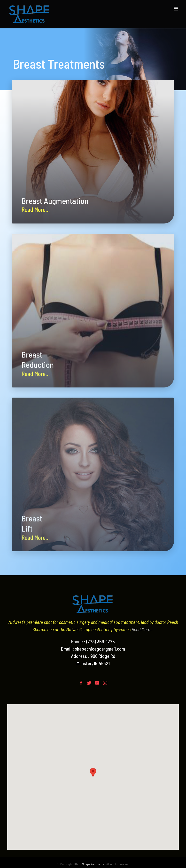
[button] (93, 773)
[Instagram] (105, 683)
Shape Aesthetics (93, 864)
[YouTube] (97, 683)
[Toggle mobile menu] (176, 9)
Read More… (143, 629)
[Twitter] (89, 683)
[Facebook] (81, 683)
